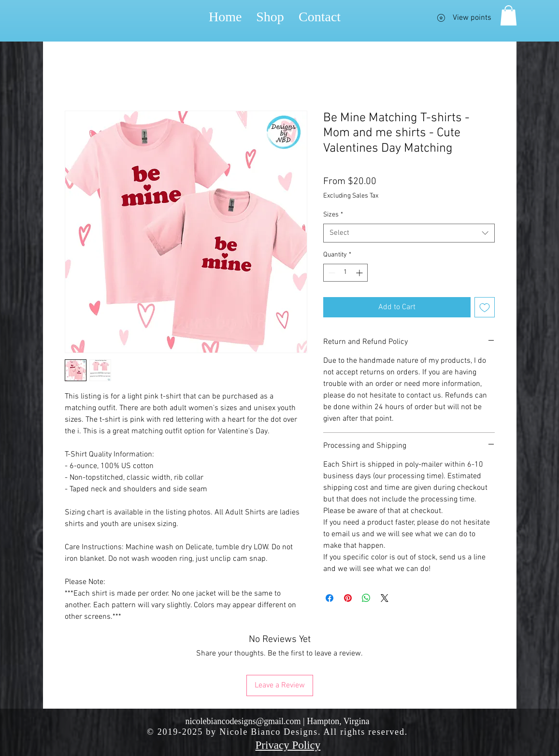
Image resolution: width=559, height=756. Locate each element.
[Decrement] (331, 273)
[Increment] (360, 273)
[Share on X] (385, 598)
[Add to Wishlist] (485, 307)
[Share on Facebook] (330, 598)
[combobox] (409, 233)
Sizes (333, 215)
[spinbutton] (345, 273)
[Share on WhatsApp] (366, 598)
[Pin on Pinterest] (348, 598)
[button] (509, 15)
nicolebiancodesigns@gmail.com (243, 721)
